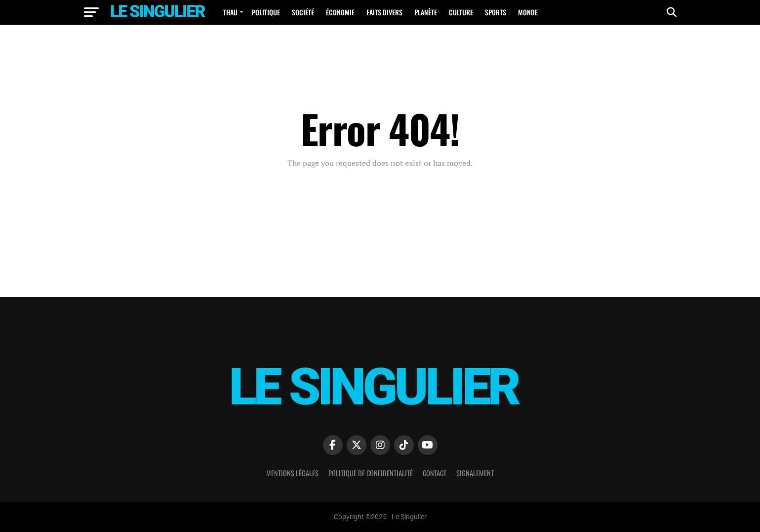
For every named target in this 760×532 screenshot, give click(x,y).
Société (303, 12)
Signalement (475, 473)
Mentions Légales (292, 473)
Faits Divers (384, 12)
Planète (426, 12)
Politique (266, 12)
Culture (461, 12)
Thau (230, 12)
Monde (528, 12)
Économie (340, 12)
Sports (496, 12)
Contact (435, 473)
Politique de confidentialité (371, 473)
